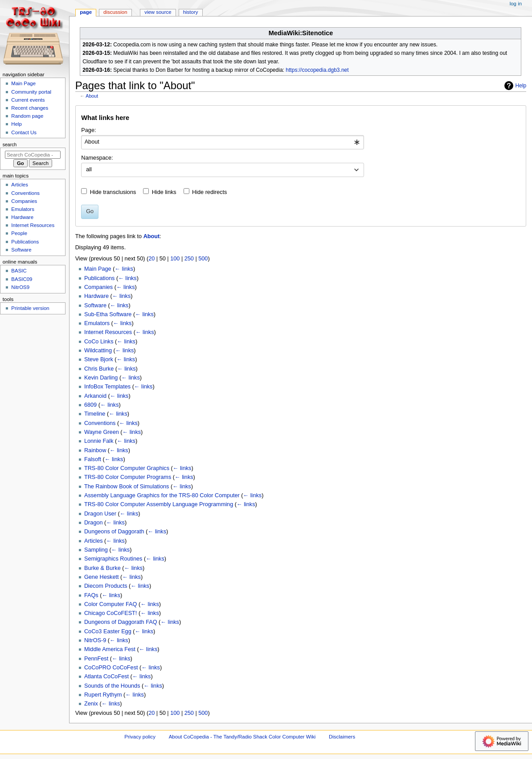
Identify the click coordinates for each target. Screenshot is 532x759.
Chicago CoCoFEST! (110, 613)
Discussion (115, 12)
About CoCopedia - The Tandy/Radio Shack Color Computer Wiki (242, 737)
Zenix (91, 704)
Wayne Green (102, 432)
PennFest (96, 659)
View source (158, 12)
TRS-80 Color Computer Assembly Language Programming (159, 504)
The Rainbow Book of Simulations (127, 487)
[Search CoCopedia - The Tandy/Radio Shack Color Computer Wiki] (33, 155)
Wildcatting (98, 351)
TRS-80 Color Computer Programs (128, 477)
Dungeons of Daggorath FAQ (121, 622)
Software (95, 305)
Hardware (96, 296)
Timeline (95, 414)
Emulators (97, 323)
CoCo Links (99, 342)
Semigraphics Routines (113, 559)
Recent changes (30, 108)
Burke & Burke (102, 568)
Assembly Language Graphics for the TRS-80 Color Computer (162, 495)
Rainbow (95, 450)
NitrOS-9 (95, 640)
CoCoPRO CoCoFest (111, 668)
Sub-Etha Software (108, 314)
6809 (90, 405)
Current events (28, 100)
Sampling (96, 550)
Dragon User (100, 514)
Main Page (98, 269)
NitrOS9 (20, 287)
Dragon (94, 523)
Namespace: (97, 158)
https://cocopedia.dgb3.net (317, 70)
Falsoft (93, 459)
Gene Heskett (102, 577)
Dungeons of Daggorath (114, 532)
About (92, 96)
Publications (99, 278)
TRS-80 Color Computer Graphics (127, 468)
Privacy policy (140, 737)
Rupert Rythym (103, 695)
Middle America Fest (110, 649)
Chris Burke (99, 369)
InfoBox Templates (107, 387)
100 (175, 259)
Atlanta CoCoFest (106, 676)
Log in (516, 4)
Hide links (164, 192)
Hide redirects (209, 192)
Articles (94, 541)
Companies (98, 287)
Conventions (100, 423)
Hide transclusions (113, 192)
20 (151, 259)
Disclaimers (342, 737)
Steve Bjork (99, 359)
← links (124, 269)
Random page (27, 116)
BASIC (19, 271)
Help (514, 86)
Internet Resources (108, 332)
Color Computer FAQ (110, 604)
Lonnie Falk (99, 441)
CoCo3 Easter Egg (108, 631)
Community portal (31, 92)
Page (86, 12)
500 (203, 259)
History (191, 12)
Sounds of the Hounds (112, 686)
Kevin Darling (101, 378)
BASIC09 (22, 279)
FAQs (91, 595)
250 (189, 259)
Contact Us (24, 132)
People (19, 233)
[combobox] (223, 142)
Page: (88, 130)
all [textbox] (89, 169)
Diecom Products (106, 586)
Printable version (30, 308)
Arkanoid (95, 396)
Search (10, 144)
